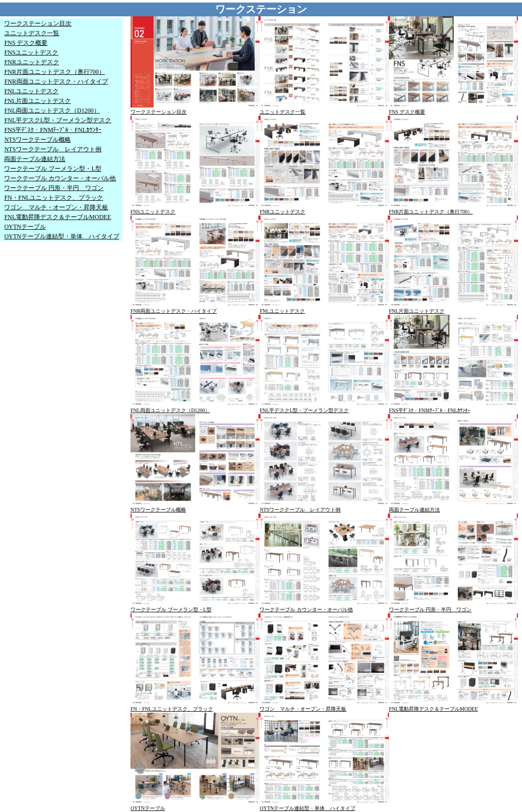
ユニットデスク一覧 (32, 33)
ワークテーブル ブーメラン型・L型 (53, 169)
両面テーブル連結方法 (35, 159)
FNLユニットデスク (31, 91)
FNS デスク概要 (26, 43)
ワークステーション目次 (38, 23)
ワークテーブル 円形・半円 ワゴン (54, 188)
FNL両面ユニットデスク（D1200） (52, 111)
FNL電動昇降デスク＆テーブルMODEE (57, 217)
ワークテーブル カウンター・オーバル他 (60, 178)
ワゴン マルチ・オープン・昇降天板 (56, 207)
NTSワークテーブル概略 (37, 140)
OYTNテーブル (25, 227)
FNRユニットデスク (31, 62)
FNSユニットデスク (31, 52)
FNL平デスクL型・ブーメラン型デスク (58, 120)
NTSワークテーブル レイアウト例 (53, 149)
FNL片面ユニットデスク (37, 101)
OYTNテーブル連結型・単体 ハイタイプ (61, 236)
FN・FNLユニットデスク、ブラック (54, 198)
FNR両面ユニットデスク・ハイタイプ (56, 82)
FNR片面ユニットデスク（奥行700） (54, 72)
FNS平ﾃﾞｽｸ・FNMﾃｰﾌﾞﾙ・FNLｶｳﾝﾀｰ (53, 130)
